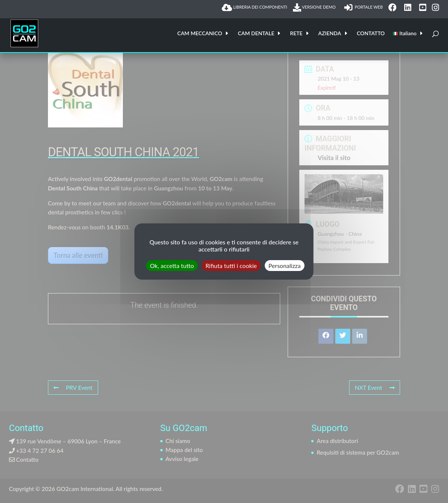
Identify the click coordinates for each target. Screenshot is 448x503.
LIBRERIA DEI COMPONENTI (255, 7)
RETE (296, 34)
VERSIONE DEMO (316, 7)
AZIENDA (330, 34)
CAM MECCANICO (200, 34)
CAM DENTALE (256, 34)
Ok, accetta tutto (172, 266)
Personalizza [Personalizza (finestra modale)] (284, 266)
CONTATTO (371, 34)
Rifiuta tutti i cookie (231, 266)
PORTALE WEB (363, 7)
